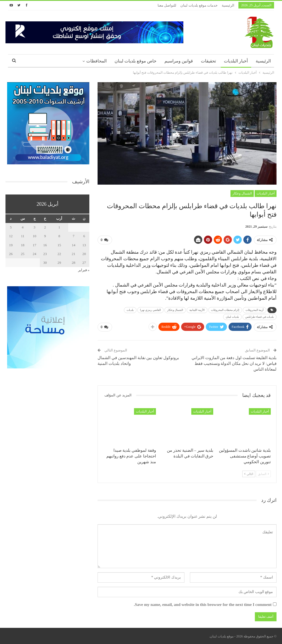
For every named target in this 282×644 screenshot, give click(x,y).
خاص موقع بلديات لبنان (136, 61)
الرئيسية (228, 5)
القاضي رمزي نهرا (150, 310)
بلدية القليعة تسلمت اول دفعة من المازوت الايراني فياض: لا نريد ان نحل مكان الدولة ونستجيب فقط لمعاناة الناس (234, 363)
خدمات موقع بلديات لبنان (199, 5)
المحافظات (96, 61)
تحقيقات (208, 61)
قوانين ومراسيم (179, 61)
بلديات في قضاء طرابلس (260, 317)
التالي (249, 474)
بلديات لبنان (232, 317)
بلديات (130, 310)
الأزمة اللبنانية (197, 310)
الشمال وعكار (242, 193)
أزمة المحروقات (255, 310)
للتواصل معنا (167, 5)
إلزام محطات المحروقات (225, 310)
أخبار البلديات (236, 61)
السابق (263, 474)
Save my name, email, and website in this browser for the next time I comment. (203, 605)
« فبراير (84, 270)
